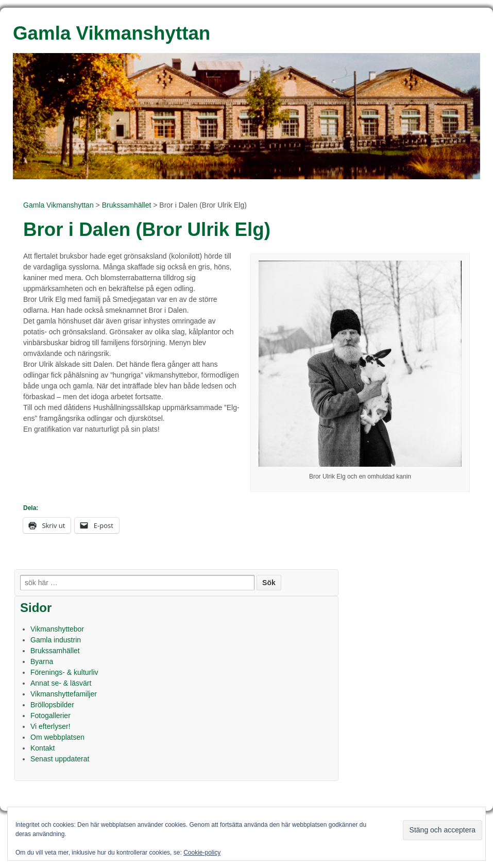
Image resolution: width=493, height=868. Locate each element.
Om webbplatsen (57, 737)
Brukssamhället (127, 205)
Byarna (42, 661)
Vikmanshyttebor (57, 629)
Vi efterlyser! (50, 726)
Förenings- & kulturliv (64, 672)
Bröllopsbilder (52, 705)
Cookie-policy (202, 853)
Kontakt (42, 748)
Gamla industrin (56, 640)
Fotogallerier (50, 716)
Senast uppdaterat (60, 759)
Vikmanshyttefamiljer (64, 694)
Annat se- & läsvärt (61, 683)
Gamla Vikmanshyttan (58, 205)
